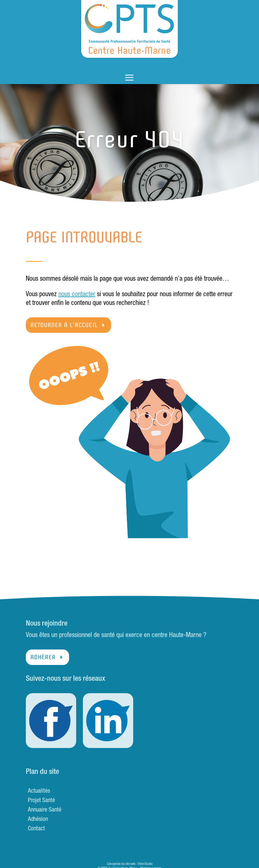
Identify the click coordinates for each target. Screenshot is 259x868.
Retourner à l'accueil (64, 325)
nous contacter (77, 295)
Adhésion (38, 820)
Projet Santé (41, 801)
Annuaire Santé (45, 810)
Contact (36, 829)
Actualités (39, 791)
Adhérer (43, 657)
